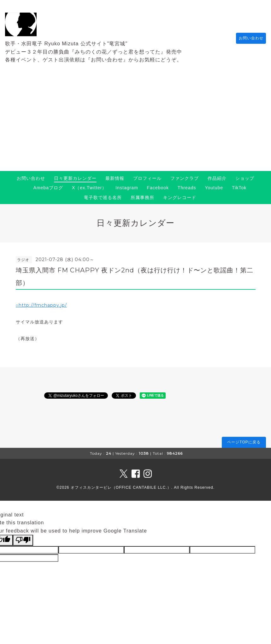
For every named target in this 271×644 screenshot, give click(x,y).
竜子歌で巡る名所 (103, 197)
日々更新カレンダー (75, 178)
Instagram (127, 188)
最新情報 (115, 178)
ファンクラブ (185, 178)
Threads (187, 188)
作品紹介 (217, 178)
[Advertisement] (135, 124)
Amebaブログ (48, 188)
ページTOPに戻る (244, 442)
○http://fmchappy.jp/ (41, 305)
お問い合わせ (248, 38)
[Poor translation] (23, 540)
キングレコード (180, 197)
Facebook (158, 188)
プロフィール (147, 178)
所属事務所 (142, 197)
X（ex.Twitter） (89, 188)
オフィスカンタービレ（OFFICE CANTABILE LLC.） (121, 487)
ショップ (245, 178)
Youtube (214, 188)
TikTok (239, 188)
